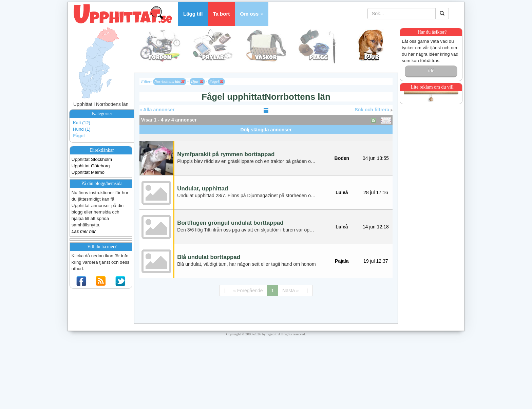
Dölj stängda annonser (266, 130)
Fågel (79, 136)
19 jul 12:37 (376, 261)
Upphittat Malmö (88, 172)
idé (431, 71)
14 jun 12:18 (376, 227)
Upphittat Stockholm (92, 159)
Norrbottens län (169, 81)
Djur (197, 81)
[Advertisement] (266, 137)
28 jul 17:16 (376, 192)
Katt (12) (82, 123)
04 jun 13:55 (376, 158)
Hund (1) (82, 129)
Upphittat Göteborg (91, 166)
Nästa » (290, 291)
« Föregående (248, 291)
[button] (252, 14)
